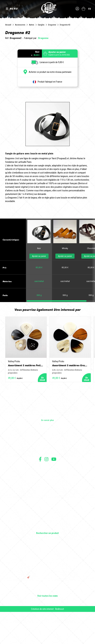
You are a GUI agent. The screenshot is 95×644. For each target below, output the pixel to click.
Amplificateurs (47, 547)
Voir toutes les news (47, 628)
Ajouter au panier (39, 285)
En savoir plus (47, 452)
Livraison (48, 517)
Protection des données (48, 510)
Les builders (48, 470)
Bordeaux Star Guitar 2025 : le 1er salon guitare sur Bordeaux (47, 618)
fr (90, 9)
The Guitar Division (48, 8)
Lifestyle (47, 561)
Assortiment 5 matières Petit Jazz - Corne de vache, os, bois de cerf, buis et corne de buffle (27, 397)
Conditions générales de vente (48, 503)
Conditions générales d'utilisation (47, 499)
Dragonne (52, 25)
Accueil (8, 25)
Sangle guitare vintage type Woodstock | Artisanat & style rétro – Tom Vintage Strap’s (47, 592)
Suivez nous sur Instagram (46, 491)
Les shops (47, 474)
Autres (32, 25)
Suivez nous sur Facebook (40, 491)
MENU (14, 9)
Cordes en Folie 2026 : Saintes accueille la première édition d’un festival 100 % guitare (48, 584)
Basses (48, 543)
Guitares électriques (47, 534)
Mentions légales (48, 506)
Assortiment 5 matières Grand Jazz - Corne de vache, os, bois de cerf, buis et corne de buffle (74, 397)
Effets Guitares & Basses (47, 552)
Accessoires (20, 25)
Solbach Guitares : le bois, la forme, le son (48, 624)
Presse (48, 483)
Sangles (41, 25)
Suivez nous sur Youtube (54, 491)
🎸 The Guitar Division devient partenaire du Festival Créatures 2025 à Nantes (48, 611)
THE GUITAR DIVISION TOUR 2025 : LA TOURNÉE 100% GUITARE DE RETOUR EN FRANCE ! (48, 602)
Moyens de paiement (48, 513)
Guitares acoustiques (47, 538)
